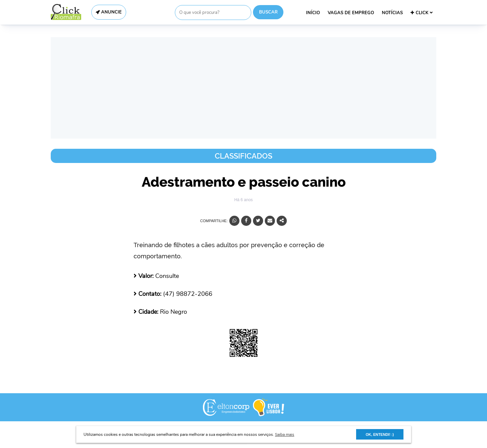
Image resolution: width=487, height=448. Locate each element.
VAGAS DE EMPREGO (351, 13)
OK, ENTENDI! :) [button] (380, 434)
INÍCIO (313, 13)
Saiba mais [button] (285, 434)
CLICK (422, 13)
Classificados (243, 156)
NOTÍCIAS (392, 13)
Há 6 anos (244, 200)
